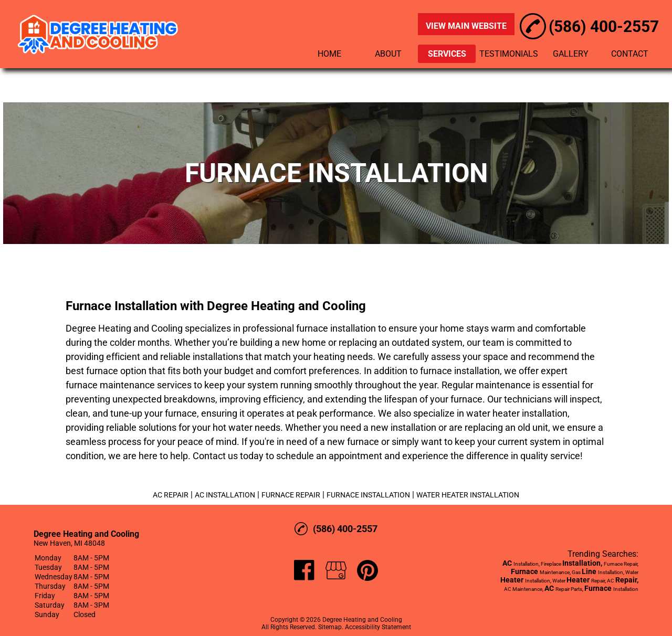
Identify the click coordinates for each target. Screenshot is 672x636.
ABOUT (388, 54)
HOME (329, 54)
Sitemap (330, 627)
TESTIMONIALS (509, 54)
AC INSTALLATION (225, 495)
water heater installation (517, 413)
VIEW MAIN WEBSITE (466, 26)
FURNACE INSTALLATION (368, 495)
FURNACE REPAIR (291, 495)
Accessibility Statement (378, 627)
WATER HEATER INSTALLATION (468, 495)
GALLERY (571, 54)
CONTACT (630, 54)
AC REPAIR (171, 495)
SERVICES (447, 54)
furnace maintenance (110, 385)
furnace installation (336, 328)
